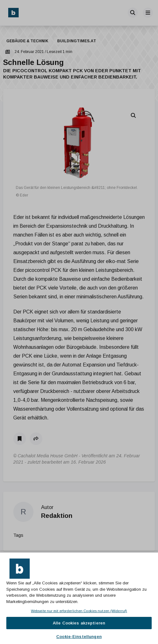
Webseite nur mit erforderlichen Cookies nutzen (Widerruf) (79, 611)
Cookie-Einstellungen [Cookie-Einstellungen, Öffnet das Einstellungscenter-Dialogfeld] (79, 637)
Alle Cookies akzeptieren (79, 623)
